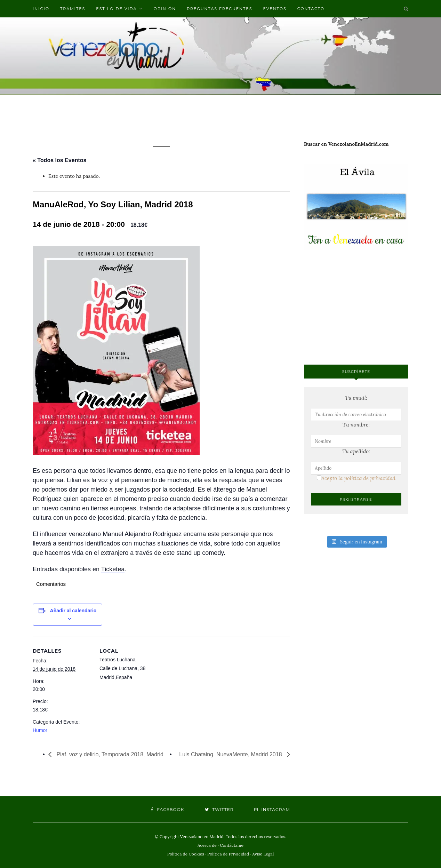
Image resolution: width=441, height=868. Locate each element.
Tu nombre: (356, 425)
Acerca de (207, 845)
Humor (40, 730)
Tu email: (356, 398)
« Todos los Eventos (59, 160)
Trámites (73, 9)
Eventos (275, 9)
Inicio (41, 9)
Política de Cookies (186, 854)
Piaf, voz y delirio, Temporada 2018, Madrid (109, 754)
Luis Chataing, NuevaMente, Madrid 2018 (231, 754)
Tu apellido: (356, 451)
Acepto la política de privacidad (356, 478)
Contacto (311, 9)
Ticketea (113, 569)
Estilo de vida (116, 9)
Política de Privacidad (228, 854)
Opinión (165, 9)
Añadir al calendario (73, 611)
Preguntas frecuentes (219, 9)
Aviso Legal (263, 854)
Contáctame (232, 845)
